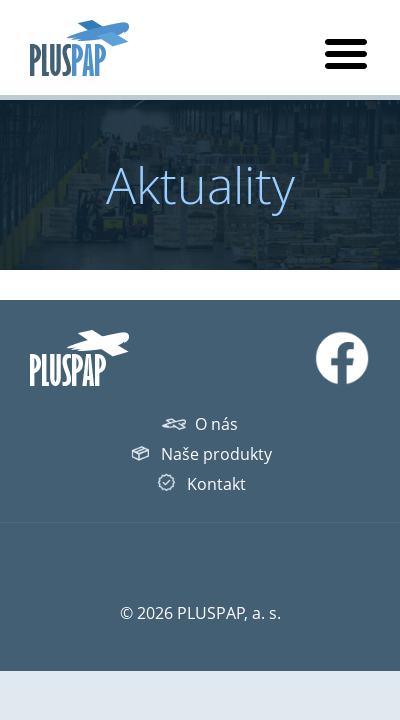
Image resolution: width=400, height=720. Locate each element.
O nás (216, 424)
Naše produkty (216, 454)
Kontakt (216, 484)
